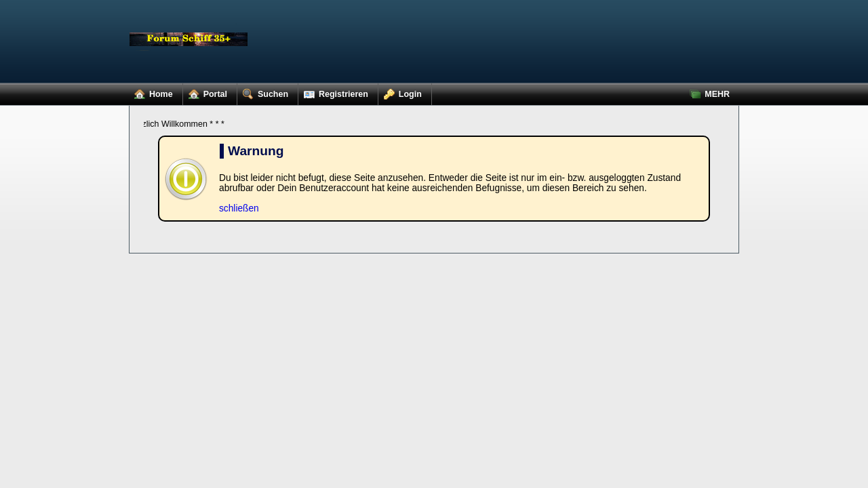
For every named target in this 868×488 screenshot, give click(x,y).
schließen (239, 208)
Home (151, 91)
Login (400, 91)
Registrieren (333, 91)
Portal (205, 91)
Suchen (263, 91)
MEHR (707, 91)
